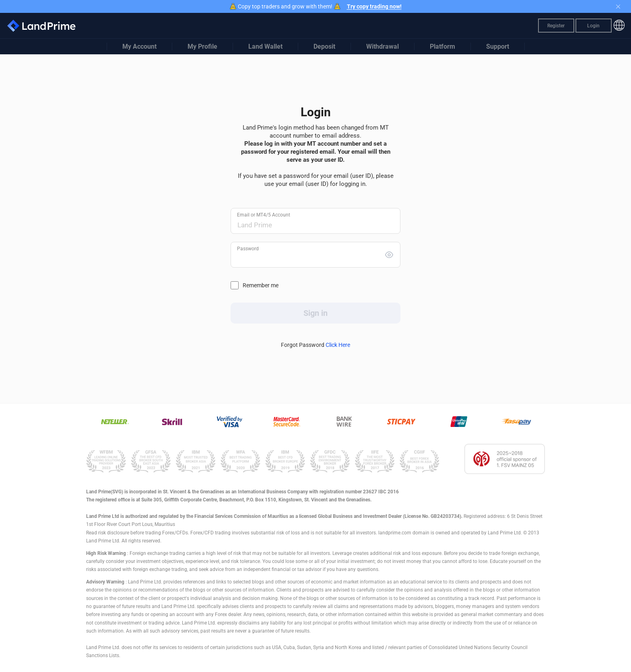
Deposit (324, 46)
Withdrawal (383, 46)
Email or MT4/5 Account (264, 215)
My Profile (202, 46)
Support (498, 46)
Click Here (338, 345)
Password (248, 249)
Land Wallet (265, 46)
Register (556, 26)
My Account (139, 46)
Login (593, 26)
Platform (442, 46)
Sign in (315, 313)
